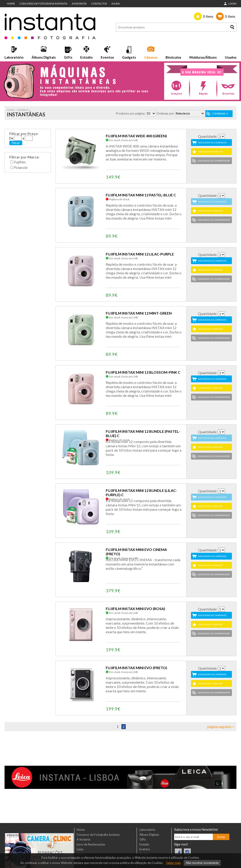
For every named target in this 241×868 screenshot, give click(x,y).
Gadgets (129, 57)
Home (11, 4)
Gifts (68, 57)
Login (232, 4)
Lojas (80, 849)
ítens (208, 16)
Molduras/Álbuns (203, 57)
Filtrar (16, 143)
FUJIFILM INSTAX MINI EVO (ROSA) (135, 609)
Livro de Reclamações (91, 844)
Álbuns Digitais (44, 57)
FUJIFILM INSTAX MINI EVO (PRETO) (136, 668)
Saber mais (173, 863)
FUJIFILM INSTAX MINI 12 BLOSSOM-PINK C (143, 372)
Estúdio (86, 57)
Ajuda (116, 4)
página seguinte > (221, 727)
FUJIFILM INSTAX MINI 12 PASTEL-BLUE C (141, 195)
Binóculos (173, 57)
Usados (231, 57)
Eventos (107, 57)
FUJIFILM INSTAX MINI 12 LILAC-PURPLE (140, 254)
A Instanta (79, 4)
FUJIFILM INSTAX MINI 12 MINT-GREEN (139, 313)
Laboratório (14, 57)
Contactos (99, 4)
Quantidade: (208, 136)
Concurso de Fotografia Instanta (43, 4)
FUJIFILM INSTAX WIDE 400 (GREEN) (136, 136)
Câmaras (151, 57)
